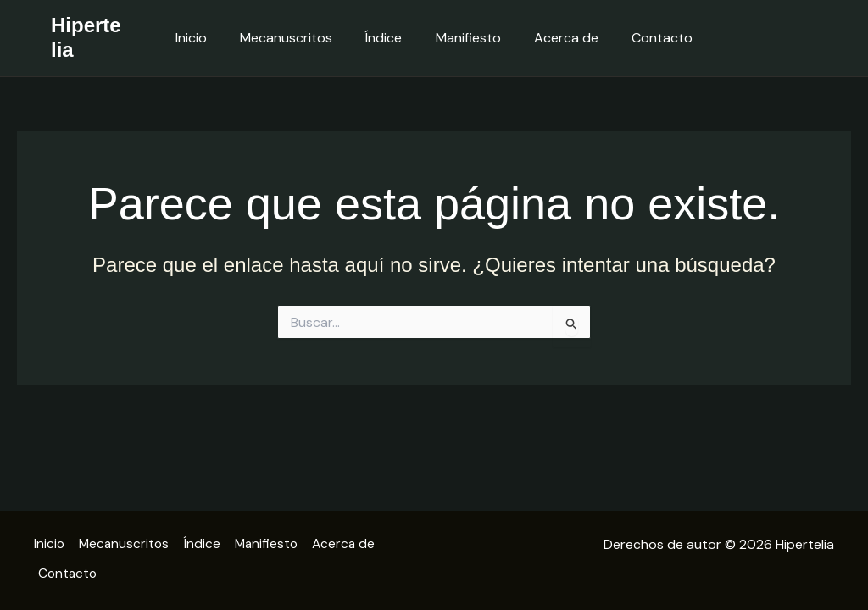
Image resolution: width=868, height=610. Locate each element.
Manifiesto (465, 38)
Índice (387, 38)
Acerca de (557, 38)
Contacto (647, 38)
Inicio (206, 38)
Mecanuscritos (295, 38)
